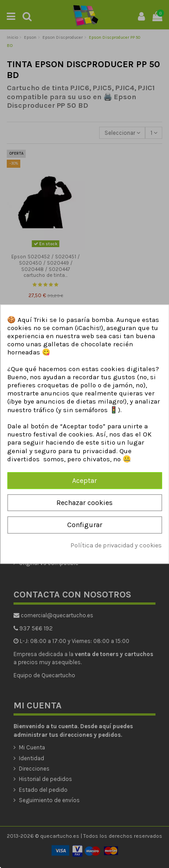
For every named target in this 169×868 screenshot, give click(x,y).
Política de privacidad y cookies (116, 545)
